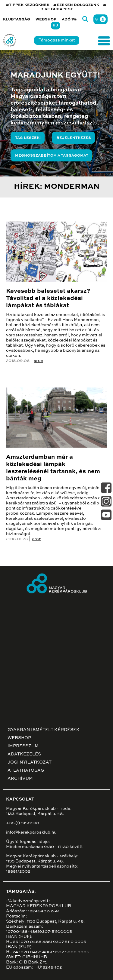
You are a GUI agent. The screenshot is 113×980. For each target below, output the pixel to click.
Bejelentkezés (74, 138)
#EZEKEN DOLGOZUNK (76, 5)
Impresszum (23, 746)
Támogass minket (57, 40)
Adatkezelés (24, 754)
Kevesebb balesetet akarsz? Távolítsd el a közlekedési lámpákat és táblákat (48, 299)
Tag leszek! (28, 138)
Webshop (46, 20)
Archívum (20, 779)
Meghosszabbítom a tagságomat (52, 156)
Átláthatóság (26, 770)
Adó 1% (69, 20)
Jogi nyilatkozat (30, 762)
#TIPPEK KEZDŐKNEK (28, 5)
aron (38, 361)
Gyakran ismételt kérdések (44, 730)
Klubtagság (17, 20)
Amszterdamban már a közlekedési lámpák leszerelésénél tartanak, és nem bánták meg (53, 468)
